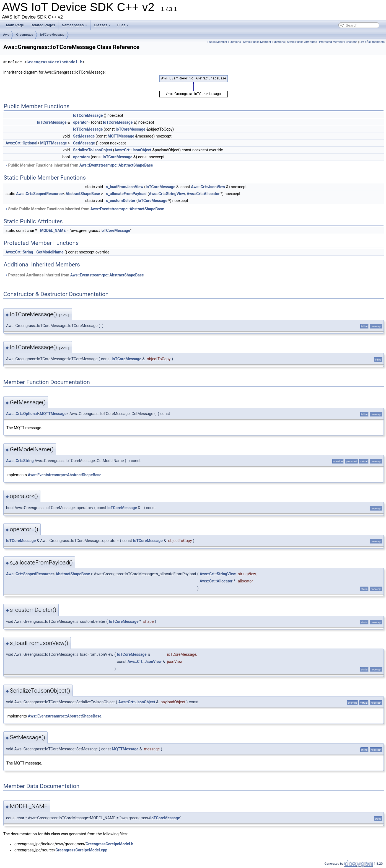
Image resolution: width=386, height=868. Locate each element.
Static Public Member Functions (264, 42)
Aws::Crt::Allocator (203, 194)
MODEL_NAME (53, 230)
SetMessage (84, 136)
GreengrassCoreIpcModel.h (55, 62)
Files (123, 25)
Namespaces (74, 25)
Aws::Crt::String (19, 252)
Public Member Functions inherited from (79, 165)
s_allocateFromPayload (126, 194)
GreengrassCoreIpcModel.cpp (81, 850)
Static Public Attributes (302, 42)
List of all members (372, 42)
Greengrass (24, 35)
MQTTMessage (121, 136)
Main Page (15, 25)
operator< (81, 157)
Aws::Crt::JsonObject (133, 150)
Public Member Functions (224, 42)
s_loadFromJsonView (125, 187)
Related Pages (43, 25)
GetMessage (84, 143)
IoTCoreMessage (52, 35)
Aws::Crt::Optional (21, 143)
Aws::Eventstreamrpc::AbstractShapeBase (116, 165)
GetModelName (50, 252)
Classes (102, 25)
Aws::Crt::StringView (167, 194)
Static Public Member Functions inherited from (84, 209)
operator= (81, 122)
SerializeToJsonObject (93, 150)
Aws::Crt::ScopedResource (39, 194)
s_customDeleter (121, 201)
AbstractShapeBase (83, 194)
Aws (6, 35)
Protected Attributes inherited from (74, 275)
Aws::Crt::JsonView (208, 187)
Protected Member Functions (338, 42)
